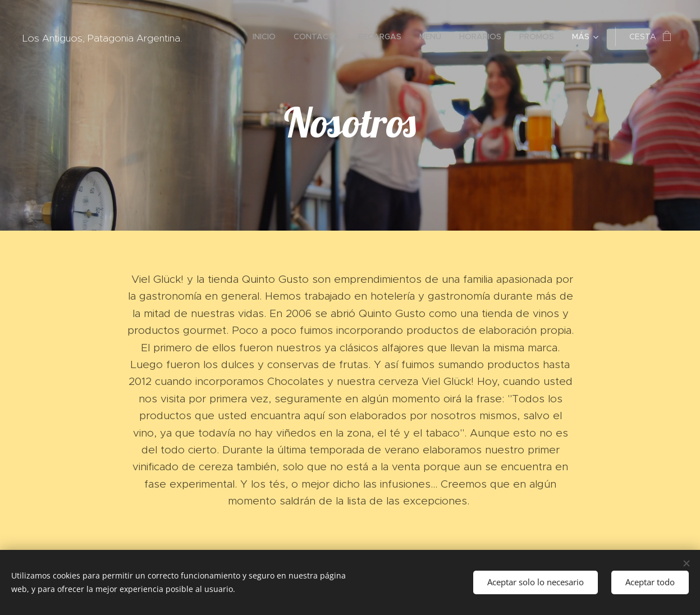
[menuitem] (267, 36)
